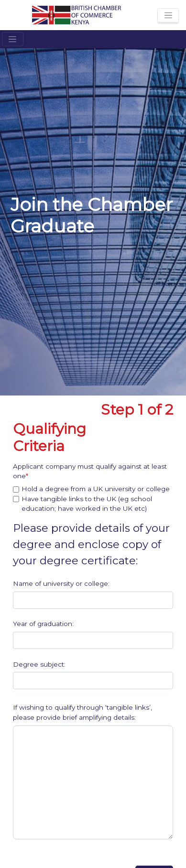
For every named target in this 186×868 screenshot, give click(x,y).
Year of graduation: (43, 624)
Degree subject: (39, 664)
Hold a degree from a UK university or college (96, 489)
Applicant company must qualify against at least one (90, 471)
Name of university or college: (61, 583)
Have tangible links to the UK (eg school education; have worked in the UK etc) (87, 504)
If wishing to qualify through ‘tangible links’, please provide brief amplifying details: (82, 712)
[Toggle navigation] (168, 15)
